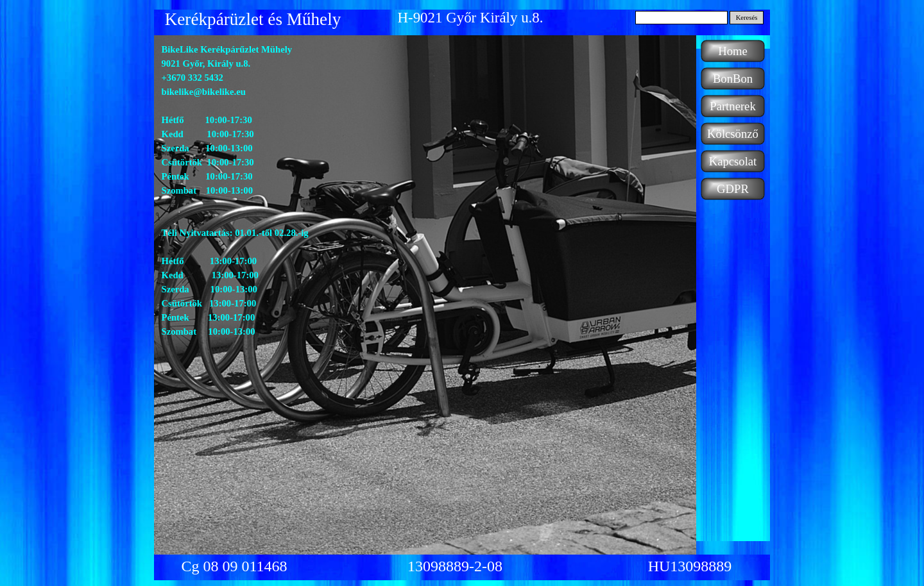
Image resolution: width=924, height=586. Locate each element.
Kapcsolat (733, 161)
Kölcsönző (733, 134)
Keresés (747, 18)
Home (733, 51)
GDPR (733, 189)
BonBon (733, 79)
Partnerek (732, 106)
